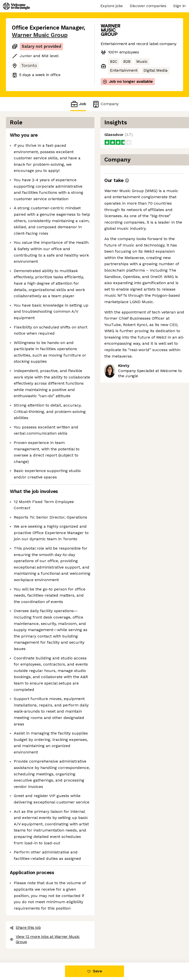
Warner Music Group (40, 35)
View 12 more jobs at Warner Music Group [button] (45, 939)
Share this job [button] (25, 927)
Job (78, 104)
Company (105, 104)
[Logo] (16, 6)
